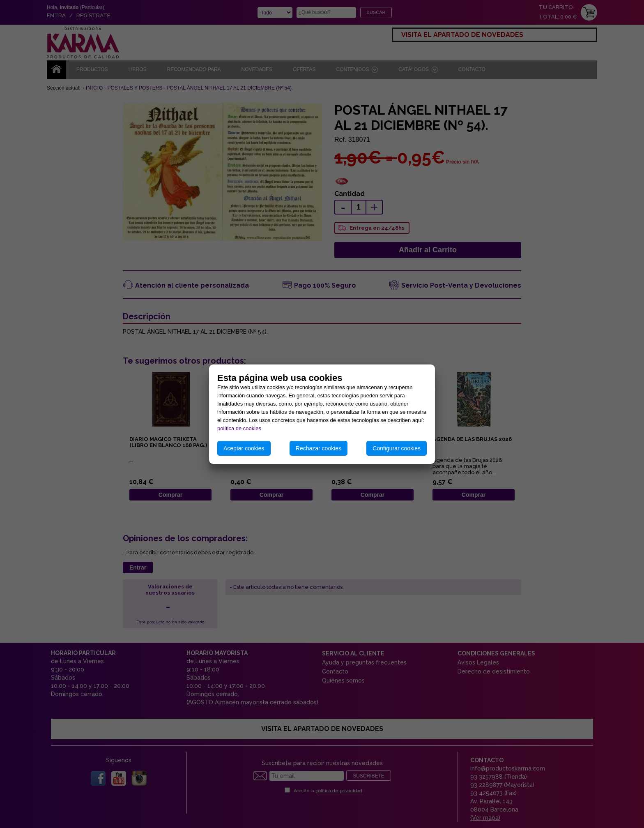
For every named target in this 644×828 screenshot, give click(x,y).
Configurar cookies (397, 448)
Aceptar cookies (244, 448)
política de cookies (239, 428)
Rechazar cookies (319, 448)
